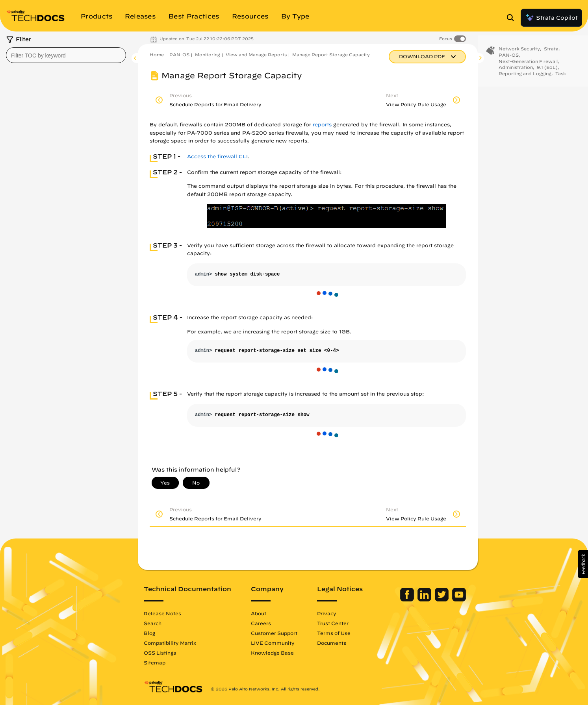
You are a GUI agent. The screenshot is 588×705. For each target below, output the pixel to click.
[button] (583, 564)
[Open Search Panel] (513, 18)
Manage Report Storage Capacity (331, 55)
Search (153, 623)
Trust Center (333, 623)
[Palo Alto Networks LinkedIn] (425, 600)
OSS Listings (160, 653)
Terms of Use (334, 633)
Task (561, 79)
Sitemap (155, 662)
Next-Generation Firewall (528, 66)
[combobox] (66, 55)
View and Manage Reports (256, 55)
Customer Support (274, 633)
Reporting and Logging (525, 79)
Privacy (327, 613)
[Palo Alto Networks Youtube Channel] (459, 600)
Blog (149, 633)
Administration (516, 73)
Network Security (519, 54)
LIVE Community (273, 643)
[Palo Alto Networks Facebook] (408, 600)
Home (157, 55)
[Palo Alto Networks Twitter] (442, 600)
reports (322, 125)
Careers (261, 623)
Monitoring (208, 55)
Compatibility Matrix (170, 643)
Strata (551, 54)
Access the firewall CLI (217, 156)
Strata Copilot (551, 18)
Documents (332, 643)
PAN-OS (179, 55)
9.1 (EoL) (547, 73)
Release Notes (162, 613)
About (259, 613)
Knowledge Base (272, 653)
